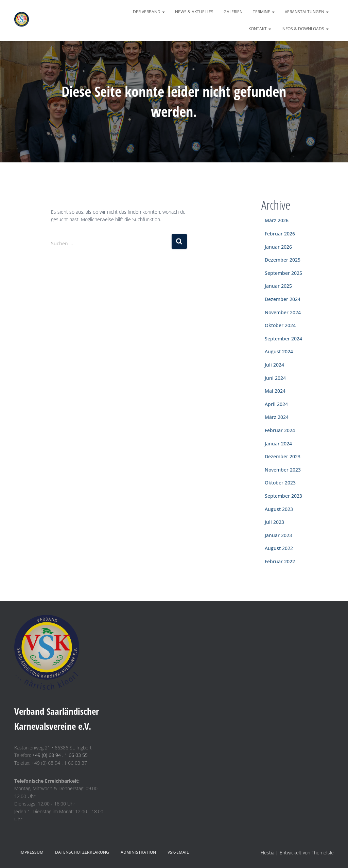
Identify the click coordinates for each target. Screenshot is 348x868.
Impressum (31, 852)
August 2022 (279, 548)
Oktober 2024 (280, 325)
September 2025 (283, 273)
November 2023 (283, 470)
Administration (138, 852)
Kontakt (260, 29)
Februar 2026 (280, 234)
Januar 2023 (278, 535)
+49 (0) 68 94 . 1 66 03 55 (60, 755)
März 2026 (277, 220)
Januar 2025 (278, 286)
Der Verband (149, 12)
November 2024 (283, 312)
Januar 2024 (278, 444)
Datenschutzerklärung (82, 852)
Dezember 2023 (283, 456)
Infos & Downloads (305, 29)
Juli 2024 (274, 365)
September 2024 (283, 339)
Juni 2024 (275, 378)
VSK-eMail (178, 852)
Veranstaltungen (307, 12)
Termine (264, 12)
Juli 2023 (274, 522)
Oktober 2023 (280, 483)
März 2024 (277, 417)
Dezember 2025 (283, 260)
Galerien (233, 12)
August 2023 (279, 509)
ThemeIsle (323, 853)
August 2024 (279, 351)
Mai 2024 (275, 391)
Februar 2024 (280, 430)
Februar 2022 (280, 561)
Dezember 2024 (283, 299)
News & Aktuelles (194, 12)
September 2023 (283, 496)
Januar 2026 (278, 247)
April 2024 (276, 404)
